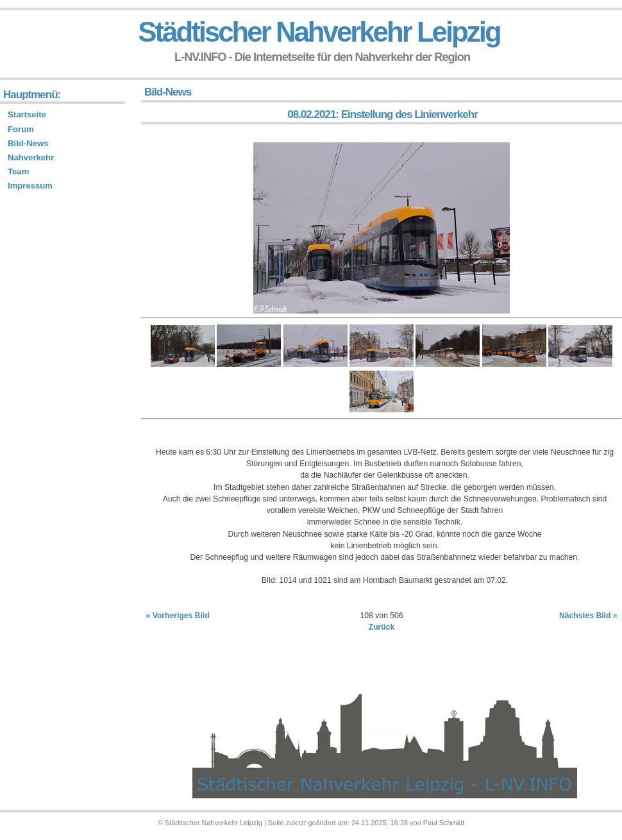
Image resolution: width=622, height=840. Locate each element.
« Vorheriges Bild (178, 616)
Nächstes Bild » (588, 616)
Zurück (382, 627)
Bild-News (28, 143)
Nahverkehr (31, 157)
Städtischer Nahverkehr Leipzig (319, 32)
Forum (21, 129)
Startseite (27, 114)
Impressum (30, 186)
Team (18, 172)
